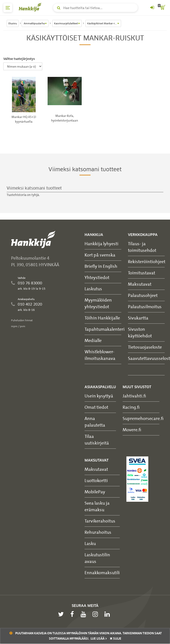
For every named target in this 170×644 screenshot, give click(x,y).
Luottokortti (96, 480)
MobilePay (95, 492)
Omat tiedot (96, 407)
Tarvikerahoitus (100, 521)
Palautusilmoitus (145, 307)
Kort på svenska (100, 255)
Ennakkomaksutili (102, 573)
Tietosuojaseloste (145, 347)
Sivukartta (138, 318)
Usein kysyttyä (99, 396)
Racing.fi (131, 407)
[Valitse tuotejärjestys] (23, 66)
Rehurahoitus (98, 532)
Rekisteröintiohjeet (147, 261)
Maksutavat (140, 284)
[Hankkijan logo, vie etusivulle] (31, 7)
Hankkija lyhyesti (101, 244)
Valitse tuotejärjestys (19, 59)
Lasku (90, 543)
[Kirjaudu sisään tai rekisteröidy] (152, 8)
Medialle (93, 340)
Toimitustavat (142, 273)
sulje (116, 638)
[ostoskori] (162, 8)
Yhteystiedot (97, 277)
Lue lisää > (99, 638)
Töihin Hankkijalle (102, 318)
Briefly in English (101, 266)
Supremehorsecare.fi (143, 418)
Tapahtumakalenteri (105, 329)
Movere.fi (132, 430)
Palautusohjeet (143, 295)
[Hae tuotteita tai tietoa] (95, 8)
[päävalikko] (8, 8)
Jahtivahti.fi (134, 396)
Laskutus (93, 289)
